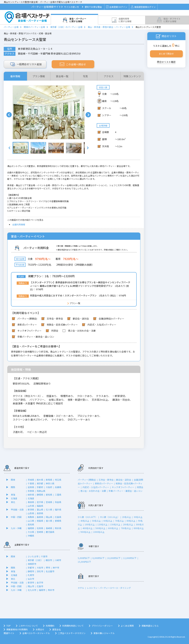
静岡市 (31, 571)
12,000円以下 (130, 558)
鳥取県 (31, 517)
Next (88, 115)
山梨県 (31, 513)
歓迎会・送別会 (124, 480)
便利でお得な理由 (93, 7)
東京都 (40, 483)
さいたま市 (33, 556)
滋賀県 (31, 487)
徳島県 (40, 521)
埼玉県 (58, 480)
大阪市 (40, 568)
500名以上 (100, 528)
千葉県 (31, 483)
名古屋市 (50, 571)
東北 (13, 502)
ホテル (81, 588)
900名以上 (85, 532)
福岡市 (42, 590)
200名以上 (128, 524)
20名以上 (127, 517)
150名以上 (115, 524)
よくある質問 (127, 626)
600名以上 (113, 528)
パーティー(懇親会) (87, 480)
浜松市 (40, 571)
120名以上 (102, 524)
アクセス (109, 76)
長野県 (40, 513)
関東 (13, 480)
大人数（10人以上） (110, 517)
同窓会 (140, 487)
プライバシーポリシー (102, 626)
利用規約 (50, 626)
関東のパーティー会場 (34, 27)
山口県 (31, 521)
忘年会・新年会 (106, 480)
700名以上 (126, 528)
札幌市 (31, 575)
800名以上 (139, 528)
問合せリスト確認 (166, 62)
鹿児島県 (50, 532)
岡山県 (49, 517)
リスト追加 (26, 64)
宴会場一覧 (62, 76)
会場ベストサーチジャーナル (36, 633)
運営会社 (56, 629)
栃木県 (40, 480)
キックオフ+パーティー (123, 487)
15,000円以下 (84, 562)
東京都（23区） (35, 560)
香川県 (49, 521)
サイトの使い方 (72, 7)
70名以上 (119, 521)
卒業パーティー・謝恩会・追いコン (126, 491)
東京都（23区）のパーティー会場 (66, 27)
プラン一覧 (75, 303)
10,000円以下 (114, 558)
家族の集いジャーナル (104, 633)
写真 (85, 76)
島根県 (40, 517)
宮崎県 (40, 532)
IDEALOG (164, 637)
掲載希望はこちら (150, 626)
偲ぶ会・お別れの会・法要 (93, 491)
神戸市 (56, 568)
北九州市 (32, 590)
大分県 (31, 532)
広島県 (58, 517)
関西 (13, 487)
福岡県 (31, 528)
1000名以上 (99, 532)
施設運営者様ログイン (143, 7)
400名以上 (88, 528)
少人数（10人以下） (87, 517)
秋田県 (58, 502)
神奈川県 (50, 483)
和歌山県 (41, 491)
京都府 (40, 487)
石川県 (49, 509)
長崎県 (49, 528)
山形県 (31, 506)
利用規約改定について (73, 626)
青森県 (31, 502)
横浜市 (49, 560)
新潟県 (31, 509)
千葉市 (44, 556)
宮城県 (49, 502)
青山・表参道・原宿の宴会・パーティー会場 (109, 27)
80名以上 (131, 521)
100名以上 (90, 524)
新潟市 (31, 582)
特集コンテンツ (132, 76)
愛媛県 (58, 521)
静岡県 (40, 495)
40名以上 (85, 521)
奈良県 (31, 491)
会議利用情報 (19, 224)
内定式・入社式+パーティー (96, 487)
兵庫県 (58, 487)
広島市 (40, 586)
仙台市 (31, 579)
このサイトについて (28, 626)
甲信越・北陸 (17, 509)
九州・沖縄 (16, 528)
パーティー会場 (11, 27)
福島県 (40, 506)
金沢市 (40, 582)
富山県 (40, 509)
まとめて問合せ (166, 54)
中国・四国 (16, 517)
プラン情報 (39, 76)
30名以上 (138, 517)
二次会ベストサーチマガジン (72, 633)
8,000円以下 (98, 558)
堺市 (48, 568)
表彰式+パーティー (104, 483)
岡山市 (31, 586)
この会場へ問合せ (73, 64)
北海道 (14, 498)
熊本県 (58, 528)
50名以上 (96, 521)
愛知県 (49, 495)
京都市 (31, 568)
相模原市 (32, 564)
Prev (9, 115)
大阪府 (49, 487)
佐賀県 (40, 528)
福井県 (58, 509)
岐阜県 (31, 495)
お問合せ (40, 629)
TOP (9, 626)
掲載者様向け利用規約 (17, 629)
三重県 (58, 495)
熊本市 (51, 590)
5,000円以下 (84, 558)
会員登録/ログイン (117, 7)
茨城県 (31, 480)
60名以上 (108, 521)
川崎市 (58, 560)
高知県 (31, 524)
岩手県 (40, 502)
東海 (13, 495)
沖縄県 (31, 536)
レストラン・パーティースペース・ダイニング (109, 588)
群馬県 (49, 480)
